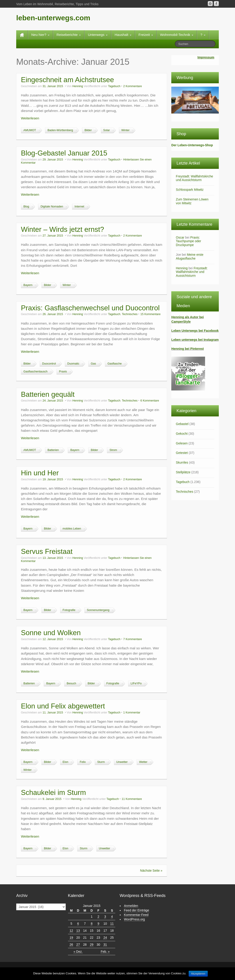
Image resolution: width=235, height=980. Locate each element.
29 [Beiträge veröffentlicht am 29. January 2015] (92, 945)
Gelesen (182, 443)
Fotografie (69, 610)
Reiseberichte (69, 35)
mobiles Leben (72, 529)
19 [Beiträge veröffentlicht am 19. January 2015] (71, 938)
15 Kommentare (151, 314)
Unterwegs (98, 35)
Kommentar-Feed (136, 915)
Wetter (143, 762)
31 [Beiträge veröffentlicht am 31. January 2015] (105, 945)
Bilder (88, 130)
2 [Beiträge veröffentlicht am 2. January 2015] (98, 917)
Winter (125, 130)
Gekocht (182, 434)
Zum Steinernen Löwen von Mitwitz (192, 201)
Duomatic (73, 364)
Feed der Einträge (137, 910)
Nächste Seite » (151, 871)
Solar (107, 130)
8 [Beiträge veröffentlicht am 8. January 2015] (92, 924)
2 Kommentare (133, 86)
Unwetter (122, 762)
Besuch (71, 683)
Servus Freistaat (47, 551)
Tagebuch (114, 86)
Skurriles (182, 462)
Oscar (180, 237)
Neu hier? (40, 35)
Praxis (63, 372)
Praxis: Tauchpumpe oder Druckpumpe (188, 241)
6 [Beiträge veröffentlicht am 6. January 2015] (78, 924)
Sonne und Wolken (51, 633)
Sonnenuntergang (98, 610)
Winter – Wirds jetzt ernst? (62, 229)
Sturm (101, 762)
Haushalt (123, 35)
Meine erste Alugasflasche (190, 257)
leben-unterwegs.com (53, 18)
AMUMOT (30, 130)
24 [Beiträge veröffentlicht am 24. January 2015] (105, 938)
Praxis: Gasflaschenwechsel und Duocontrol (90, 308)
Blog (26, 207)
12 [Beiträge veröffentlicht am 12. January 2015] (71, 931)
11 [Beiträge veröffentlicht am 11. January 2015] (112, 924)
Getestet (182, 453)
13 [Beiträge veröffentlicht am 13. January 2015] (78, 931)
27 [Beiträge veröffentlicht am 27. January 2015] (78, 945)
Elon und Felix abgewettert (63, 706)
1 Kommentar (132, 713)
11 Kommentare (132, 799)
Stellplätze (183, 472)
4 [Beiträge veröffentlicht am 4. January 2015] (112, 917)
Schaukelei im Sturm (53, 792)
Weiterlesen (30, 118)
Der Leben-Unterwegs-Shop (192, 145)
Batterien (53, 450)
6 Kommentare (150, 401)
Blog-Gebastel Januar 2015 (64, 153)
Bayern (28, 285)
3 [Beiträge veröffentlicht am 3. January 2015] (105, 917)
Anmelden (131, 906)
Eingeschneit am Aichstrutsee (67, 80)
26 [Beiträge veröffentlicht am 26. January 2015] (71, 945)
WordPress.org (134, 919)
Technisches (130, 314)
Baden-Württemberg (60, 130)
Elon (65, 762)
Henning (78, 86)
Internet (79, 207)
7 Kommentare (133, 639)
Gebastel (182, 424)
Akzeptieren (198, 974)
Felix (83, 762)
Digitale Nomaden (52, 207)
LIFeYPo (136, 683)
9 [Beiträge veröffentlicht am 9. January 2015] (98, 924)
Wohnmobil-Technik (177, 35)
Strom (113, 450)
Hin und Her (40, 473)
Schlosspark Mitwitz (190, 190)
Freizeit (146, 35)
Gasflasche (114, 364)
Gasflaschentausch (35, 372)
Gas (93, 364)
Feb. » (105, 952)
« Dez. (78, 952)
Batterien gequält (48, 394)
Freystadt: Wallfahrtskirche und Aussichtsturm (194, 178)
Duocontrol (49, 364)
